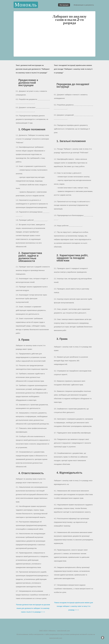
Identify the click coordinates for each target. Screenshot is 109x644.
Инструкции (64, 5)
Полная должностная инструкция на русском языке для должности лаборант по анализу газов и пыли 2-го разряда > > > (33, 608)
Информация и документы (84, 5)
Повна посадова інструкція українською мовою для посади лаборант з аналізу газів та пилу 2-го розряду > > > (74, 606)
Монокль (26, 5)
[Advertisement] (54, 42)
